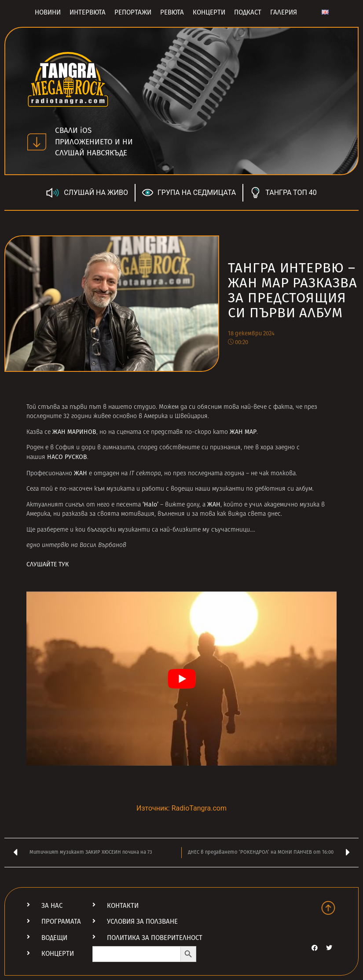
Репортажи (133, 12)
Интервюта (88, 12)
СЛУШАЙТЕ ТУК (48, 564)
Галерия (284, 12)
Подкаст (248, 12)
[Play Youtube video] (181, 679)
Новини (48, 12)
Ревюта (172, 12)
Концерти (209, 12)
